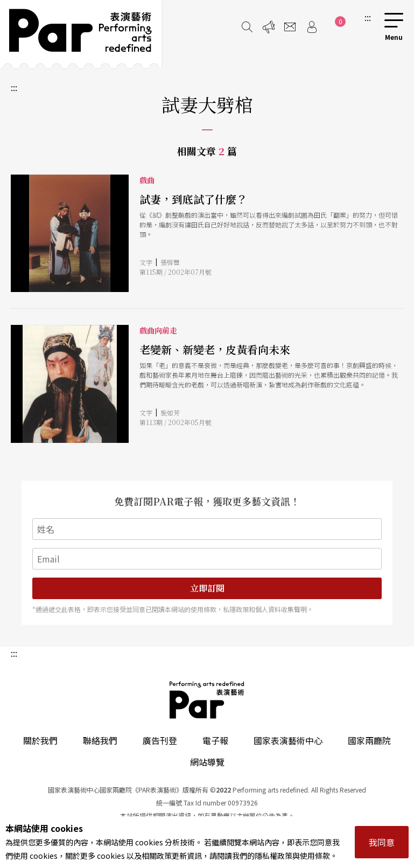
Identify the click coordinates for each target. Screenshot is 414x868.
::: (368, 17)
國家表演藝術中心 (288, 740)
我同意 (382, 842)
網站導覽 (207, 762)
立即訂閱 (207, 588)
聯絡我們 (100, 740)
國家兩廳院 (369, 740)
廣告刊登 (160, 740)
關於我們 (40, 740)
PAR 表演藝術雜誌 (207, 700)
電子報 (215, 740)
